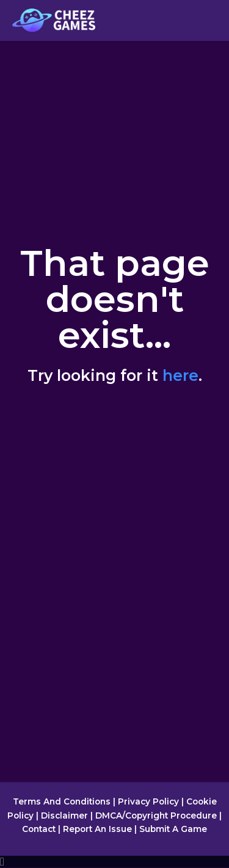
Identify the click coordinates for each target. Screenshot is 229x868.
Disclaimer (64, 816)
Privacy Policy (148, 801)
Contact (39, 829)
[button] (114, 862)
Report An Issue (97, 829)
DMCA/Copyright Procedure (156, 816)
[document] (114, 862)
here (180, 375)
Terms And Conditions (62, 801)
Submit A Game (173, 829)
